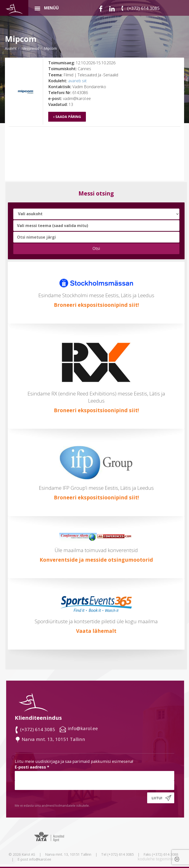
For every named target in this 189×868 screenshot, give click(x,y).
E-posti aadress (32, 767)
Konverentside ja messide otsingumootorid (96, 560)
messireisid (30, 48)
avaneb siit (77, 81)
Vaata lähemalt (96, 631)
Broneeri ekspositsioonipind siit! (96, 305)
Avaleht (11, 48)
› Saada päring (67, 117)
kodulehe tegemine (155, 859)
